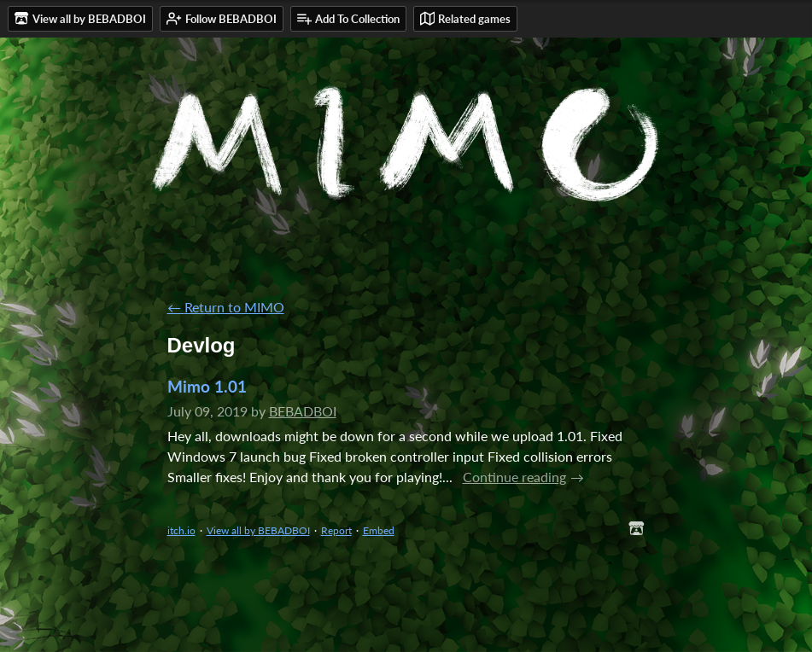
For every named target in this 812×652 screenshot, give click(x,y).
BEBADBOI (303, 411)
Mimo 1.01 (207, 386)
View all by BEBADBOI (258, 530)
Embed (379, 530)
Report (336, 530)
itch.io (181, 530)
